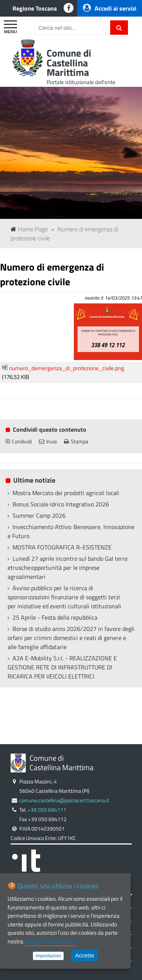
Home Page (29, 229)
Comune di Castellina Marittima (69, 63)
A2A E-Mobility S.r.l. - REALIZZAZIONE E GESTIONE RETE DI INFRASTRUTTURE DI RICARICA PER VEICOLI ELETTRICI (62, 667)
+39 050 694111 (47, 810)
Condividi (19, 442)
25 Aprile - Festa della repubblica (55, 617)
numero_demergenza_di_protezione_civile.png (67, 368)
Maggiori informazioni (51, 941)
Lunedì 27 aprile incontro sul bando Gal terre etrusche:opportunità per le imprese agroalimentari (68, 568)
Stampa (76, 442)
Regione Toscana (35, 8)
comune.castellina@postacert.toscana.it (64, 800)
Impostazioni (48, 956)
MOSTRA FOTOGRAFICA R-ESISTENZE (62, 547)
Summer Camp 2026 (39, 515)
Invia (48, 442)
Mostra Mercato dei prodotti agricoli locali (66, 493)
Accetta (84, 955)
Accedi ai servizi (110, 8)
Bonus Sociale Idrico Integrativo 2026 (61, 504)
